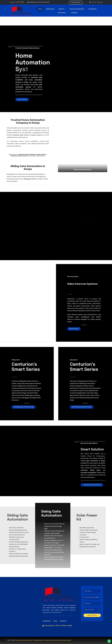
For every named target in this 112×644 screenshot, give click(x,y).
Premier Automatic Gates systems (24, 640)
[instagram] (90, 2)
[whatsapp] (96, 2)
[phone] (101, 2)
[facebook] (93, 2)
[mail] (98, 2)
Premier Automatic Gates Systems (62, 640)
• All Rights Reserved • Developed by (43, 640)
